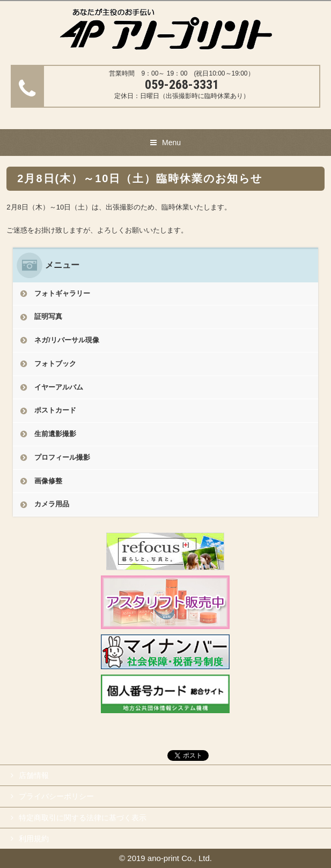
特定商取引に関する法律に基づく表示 (83, 818)
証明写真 (48, 316)
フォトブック (55, 364)
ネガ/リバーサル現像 (67, 340)
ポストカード (55, 410)
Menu (171, 143)
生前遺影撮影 (55, 434)
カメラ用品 (52, 504)
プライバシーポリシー (56, 796)
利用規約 (34, 839)
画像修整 (48, 481)
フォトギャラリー (62, 293)
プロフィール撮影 (62, 457)
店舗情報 (34, 775)
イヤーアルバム (59, 387)
